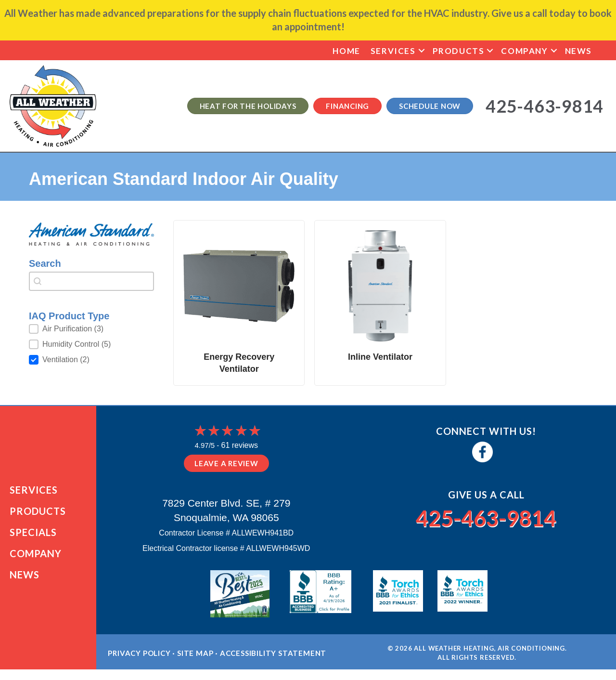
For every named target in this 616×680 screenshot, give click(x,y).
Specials (33, 537)
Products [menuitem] (459, 51)
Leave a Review (226, 463)
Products (38, 516)
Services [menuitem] (393, 51)
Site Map (195, 663)
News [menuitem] (578, 51)
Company (36, 559)
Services (34, 495)
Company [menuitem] (524, 51)
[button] (422, 51)
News (25, 580)
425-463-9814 (486, 517)
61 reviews (240, 445)
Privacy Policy (139, 663)
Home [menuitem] (346, 51)
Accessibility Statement (273, 663)
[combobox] (91, 281)
